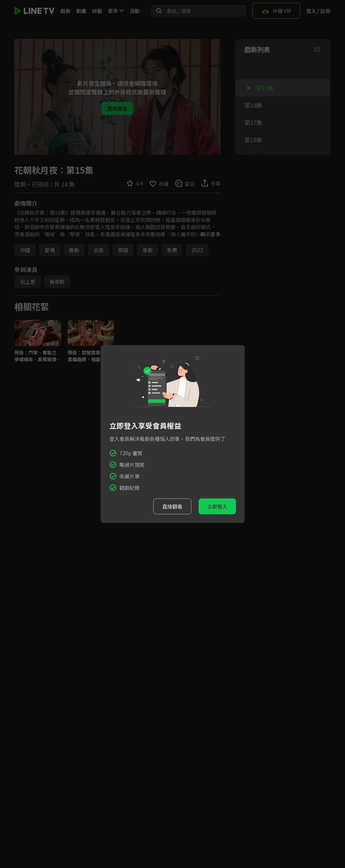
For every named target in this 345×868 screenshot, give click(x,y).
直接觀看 (172, 506)
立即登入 (217, 506)
